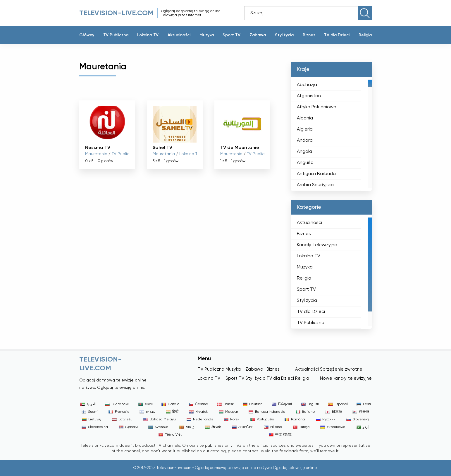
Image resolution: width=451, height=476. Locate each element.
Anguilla (305, 163)
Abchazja (307, 85)
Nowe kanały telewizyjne (346, 378)
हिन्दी (172, 412)
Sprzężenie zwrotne (341, 369)
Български (117, 404)
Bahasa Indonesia (267, 412)
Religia (365, 35)
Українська (333, 427)
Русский (326, 420)
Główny (87, 35)
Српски (128, 427)
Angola (304, 152)
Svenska (158, 427)
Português (262, 420)
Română (295, 420)
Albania (305, 118)
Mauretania (96, 154)
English (310, 404)
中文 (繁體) (281, 435)
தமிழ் (187, 427)
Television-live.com (116, 13)
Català (171, 404)
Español (338, 404)
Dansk (225, 404)
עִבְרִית (148, 412)
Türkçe (301, 427)
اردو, (363, 427)
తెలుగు (213, 427)
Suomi (90, 412)
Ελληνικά (282, 404)
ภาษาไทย (243, 427)
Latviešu (122, 420)
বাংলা (146, 404)
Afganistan (309, 96)
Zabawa (258, 35)
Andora (305, 141)
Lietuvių (92, 420)
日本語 (334, 412)
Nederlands (200, 420)
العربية (88, 404)
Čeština (198, 404)
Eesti (364, 404)
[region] (331, 134)
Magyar (228, 412)
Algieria (305, 129)
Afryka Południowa (317, 107)
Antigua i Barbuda (316, 174)
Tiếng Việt (170, 435)
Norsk (231, 420)
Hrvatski (199, 412)
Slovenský (358, 420)
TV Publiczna (116, 35)
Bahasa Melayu (160, 420)
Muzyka (207, 35)
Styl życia (284, 35)
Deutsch (253, 404)
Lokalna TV (148, 35)
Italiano (305, 412)
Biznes (309, 35)
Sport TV (231, 35)
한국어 (361, 412)
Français (119, 412)
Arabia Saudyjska (315, 185)
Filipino (273, 427)
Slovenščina (95, 427)
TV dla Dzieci (337, 35)
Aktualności (179, 35)
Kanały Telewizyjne (317, 245)
